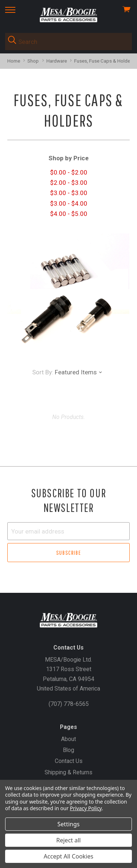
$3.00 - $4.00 (69, 203)
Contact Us (69, 761)
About (68, 739)
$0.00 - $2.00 (69, 172)
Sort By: (43, 372)
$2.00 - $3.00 (69, 183)
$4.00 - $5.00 (69, 214)
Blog (68, 750)
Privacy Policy (86, 808)
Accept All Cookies (69, 856)
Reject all (68, 840)
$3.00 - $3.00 (69, 193)
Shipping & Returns (68, 772)
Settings (68, 824)
